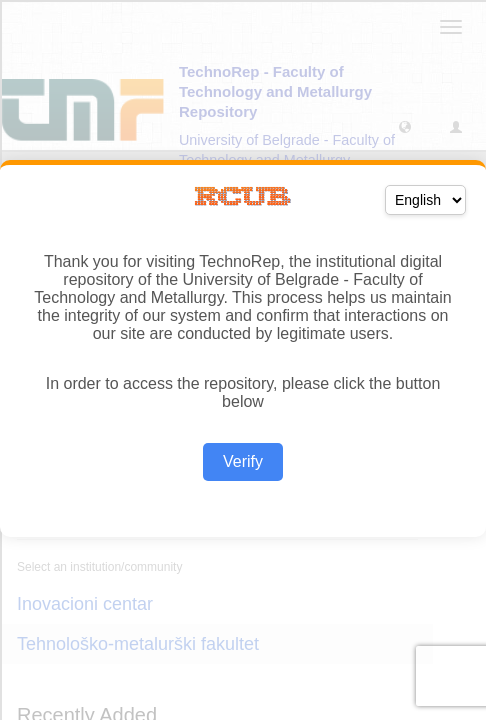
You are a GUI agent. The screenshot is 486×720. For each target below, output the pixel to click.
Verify (243, 461)
